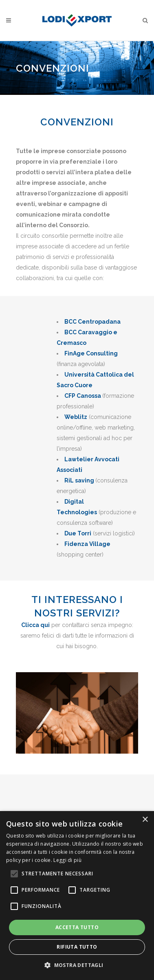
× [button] (145, 820)
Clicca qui (35, 625)
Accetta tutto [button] (77, 927)
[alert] (77, 896)
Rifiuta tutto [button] (77, 947)
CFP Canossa (83, 396)
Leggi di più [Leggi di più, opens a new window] (67, 860)
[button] (77, 965)
